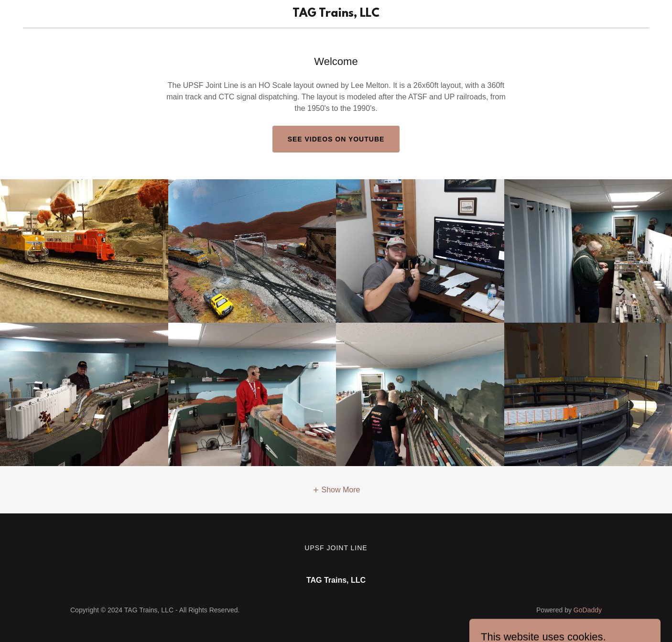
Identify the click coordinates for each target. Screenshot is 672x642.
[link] (336, 14)
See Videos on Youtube (336, 139)
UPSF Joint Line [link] (336, 548)
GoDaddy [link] (588, 610)
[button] (336, 490)
